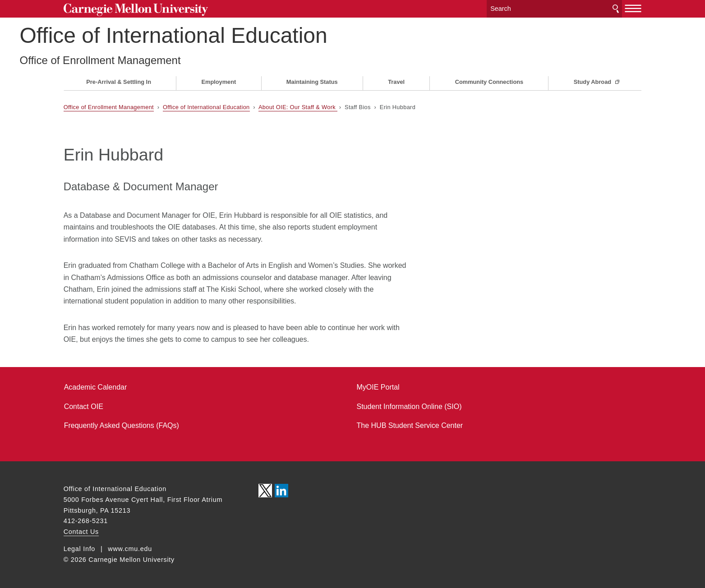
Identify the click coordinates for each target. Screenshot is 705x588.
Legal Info (79, 549)
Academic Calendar (96, 387)
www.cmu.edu (130, 549)
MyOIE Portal (378, 387)
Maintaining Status (312, 82)
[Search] (554, 9)
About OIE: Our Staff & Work (298, 107)
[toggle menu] (633, 8)
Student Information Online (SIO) (409, 407)
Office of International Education (217, 35)
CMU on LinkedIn (281, 491)
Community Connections (489, 82)
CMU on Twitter (265, 491)
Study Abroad (593, 82)
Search (616, 9)
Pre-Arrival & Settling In (119, 82)
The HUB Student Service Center (410, 425)
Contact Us (81, 532)
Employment (219, 82)
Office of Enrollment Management (144, 60)
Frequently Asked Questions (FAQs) (122, 425)
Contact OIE (84, 407)
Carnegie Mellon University (136, 10)
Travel (396, 82)
